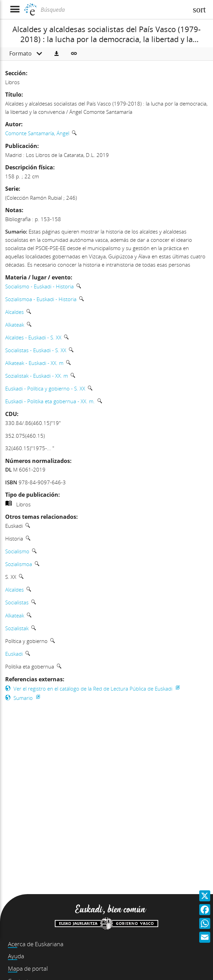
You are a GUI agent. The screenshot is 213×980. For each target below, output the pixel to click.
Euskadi (14, 654)
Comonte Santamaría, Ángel (37, 133)
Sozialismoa (19, 564)
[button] (57, 54)
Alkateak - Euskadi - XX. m (34, 363)
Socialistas (17, 602)
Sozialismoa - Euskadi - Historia (41, 299)
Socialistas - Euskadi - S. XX (36, 350)
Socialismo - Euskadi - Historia (39, 286)
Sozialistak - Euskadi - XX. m (37, 376)
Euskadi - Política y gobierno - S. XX (45, 388)
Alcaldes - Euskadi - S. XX (33, 337)
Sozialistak (17, 628)
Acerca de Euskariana (36, 944)
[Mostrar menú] (15, 9)
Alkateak (15, 325)
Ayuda (16, 956)
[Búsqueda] (114, 10)
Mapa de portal (28, 968)
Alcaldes (14, 312)
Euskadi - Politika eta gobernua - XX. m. (50, 401)
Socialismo (17, 551)
